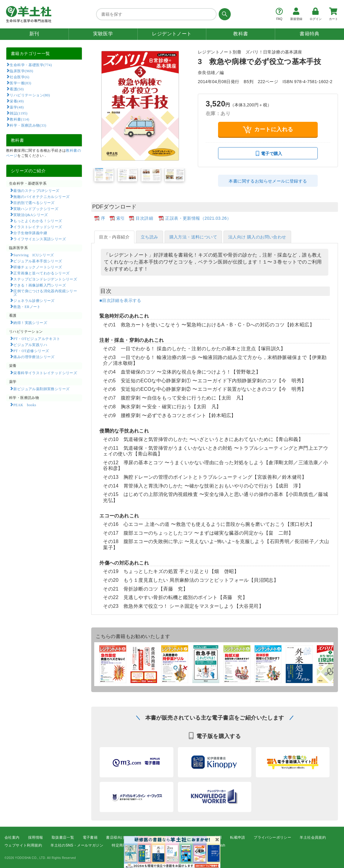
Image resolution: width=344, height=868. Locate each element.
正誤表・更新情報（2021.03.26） (198, 218)
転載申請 (238, 837)
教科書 (241, 34)
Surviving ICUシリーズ (34, 255)
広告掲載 (141, 837)
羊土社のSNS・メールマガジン (77, 846)
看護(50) (17, 89)
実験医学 (103, 34)
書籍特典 (310, 34)
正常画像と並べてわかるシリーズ (41, 273)
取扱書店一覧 (63, 837)
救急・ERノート (27, 306)
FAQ (169, 846)
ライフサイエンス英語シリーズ (40, 239)
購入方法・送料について (193, 237)
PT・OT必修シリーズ (31, 351)
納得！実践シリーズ (30, 322)
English (219, 846)
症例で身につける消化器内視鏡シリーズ (45, 293)
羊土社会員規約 (313, 837)
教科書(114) (19, 119)
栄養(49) (17, 101)
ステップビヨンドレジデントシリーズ (45, 279)
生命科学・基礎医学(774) (31, 65)
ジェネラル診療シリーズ (34, 300)
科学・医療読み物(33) (28, 125)
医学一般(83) (20, 83)
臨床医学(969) (21, 71)
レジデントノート (172, 34)
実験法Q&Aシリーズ (31, 215)
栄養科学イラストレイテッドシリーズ (45, 373)
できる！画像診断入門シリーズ (40, 285)
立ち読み (149, 237)
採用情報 (36, 837)
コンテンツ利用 (209, 837)
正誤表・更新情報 (172, 837)
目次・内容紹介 (114, 237)
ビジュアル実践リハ (30, 345)
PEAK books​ (25, 405)
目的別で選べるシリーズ (34, 202)
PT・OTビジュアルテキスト (37, 338)
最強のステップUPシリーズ (36, 190)
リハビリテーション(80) (30, 95)
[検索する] (224, 14)
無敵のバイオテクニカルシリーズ (41, 196)
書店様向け (115, 837)
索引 (121, 218)
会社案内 (12, 837)
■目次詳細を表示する (120, 300)
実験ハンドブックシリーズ (36, 209)
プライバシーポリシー (272, 837)
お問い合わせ (193, 846)
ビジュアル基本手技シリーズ (38, 261)
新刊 (34, 34)
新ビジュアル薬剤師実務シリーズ (41, 389)
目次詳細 (144, 218)
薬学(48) (17, 107)
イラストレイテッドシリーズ (38, 227)
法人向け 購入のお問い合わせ (257, 237)
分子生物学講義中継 (30, 233)
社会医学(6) (19, 77)
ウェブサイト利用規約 (23, 846)
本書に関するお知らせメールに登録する (268, 181)
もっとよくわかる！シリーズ (38, 221)
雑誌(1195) (18, 113)
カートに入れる (268, 130)
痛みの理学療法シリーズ (34, 357)
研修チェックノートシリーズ (38, 267)
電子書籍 (90, 837)
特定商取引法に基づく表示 (134, 846)
